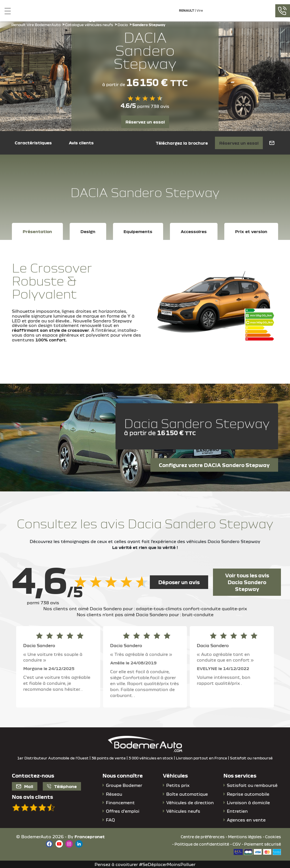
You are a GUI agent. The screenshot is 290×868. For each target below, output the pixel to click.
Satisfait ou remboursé (252, 785)
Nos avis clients (32, 797)
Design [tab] (88, 231)
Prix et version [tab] (251, 231)
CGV (237, 844)
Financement (120, 802)
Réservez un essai (145, 122)
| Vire (191, 10)
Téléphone (62, 786)
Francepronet (90, 837)
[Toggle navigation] (6, 11)
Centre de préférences (203, 837)
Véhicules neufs (183, 811)
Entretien (237, 811)
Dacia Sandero (39, 645)
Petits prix (178, 785)
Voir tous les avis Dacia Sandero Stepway (247, 582)
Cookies (273, 837)
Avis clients (81, 143)
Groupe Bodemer (124, 785)
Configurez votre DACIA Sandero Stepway (214, 465)
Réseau (114, 794)
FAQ (110, 820)
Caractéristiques (33, 143)
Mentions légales (245, 837)
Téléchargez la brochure (182, 143)
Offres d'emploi (123, 811)
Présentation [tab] (37, 231)
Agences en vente (246, 820)
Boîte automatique (187, 794)
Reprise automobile (248, 794)
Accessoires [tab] (194, 231)
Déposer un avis (179, 582)
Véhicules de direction (190, 802)
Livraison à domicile (248, 802)
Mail (25, 786)
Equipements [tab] (138, 231)
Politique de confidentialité (202, 844)
